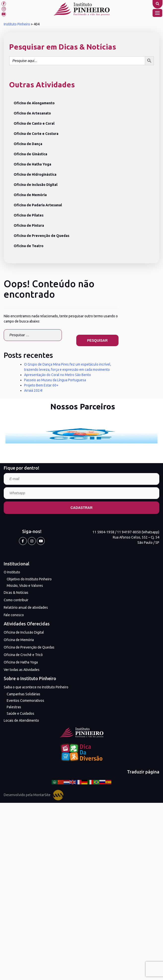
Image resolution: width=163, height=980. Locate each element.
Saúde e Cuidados (20, 713)
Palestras (14, 707)
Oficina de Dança (28, 144)
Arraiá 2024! (33, 390)
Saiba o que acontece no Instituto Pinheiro (36, 687)
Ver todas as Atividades (22, 670)
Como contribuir (16, 600)
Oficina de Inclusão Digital (36, 185)
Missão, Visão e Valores (25, 586)
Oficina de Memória (30, 195)
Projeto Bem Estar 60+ (41, 385)
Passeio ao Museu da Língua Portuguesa (55, 380)
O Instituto (12, 572)
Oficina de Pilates (29, 215)
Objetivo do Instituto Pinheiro (29, 579)
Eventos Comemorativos (25, 701)
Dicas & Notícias (16, 593)
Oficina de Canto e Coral (34, 123)
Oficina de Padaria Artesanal (38, 205)
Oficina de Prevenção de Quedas (41, 236)
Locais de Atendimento (21, 720)
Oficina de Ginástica (30, 154)
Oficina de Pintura (29, 225)
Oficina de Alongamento (34, 103)
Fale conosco (14, 615)
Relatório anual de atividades (26, 607)
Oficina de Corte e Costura (36, 134)
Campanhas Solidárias (23, 694)
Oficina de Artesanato (32, 113)
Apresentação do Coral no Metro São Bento (58, 375)
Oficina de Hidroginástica (35, 174)
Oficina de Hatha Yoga (32, 164)
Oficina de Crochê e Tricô (23, 655)
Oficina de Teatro (29, 246)
